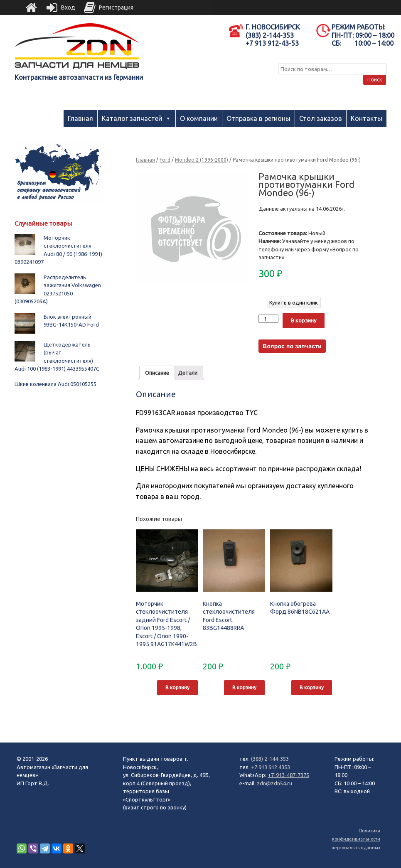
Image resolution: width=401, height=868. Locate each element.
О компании (199, 118)
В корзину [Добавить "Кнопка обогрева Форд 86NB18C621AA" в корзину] (312, 687)
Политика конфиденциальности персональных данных (356, 839)
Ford (165, 160)
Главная (80, 118)
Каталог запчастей (132, 118)
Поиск (375, 80)
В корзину (304, 320)
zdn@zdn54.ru (274, 783)
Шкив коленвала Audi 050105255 (55, 384)
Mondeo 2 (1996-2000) (202, 160)
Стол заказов (321, 118)
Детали (188, 373)
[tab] (157, 373)
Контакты (367, 118)
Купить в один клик (294, 302)
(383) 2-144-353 (270, 759)
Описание (157, 373)
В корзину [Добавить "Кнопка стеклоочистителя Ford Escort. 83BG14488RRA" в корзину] (244, 687)
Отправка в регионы (258, 118)
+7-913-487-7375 (288, 775)
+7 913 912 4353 (271, 767)
